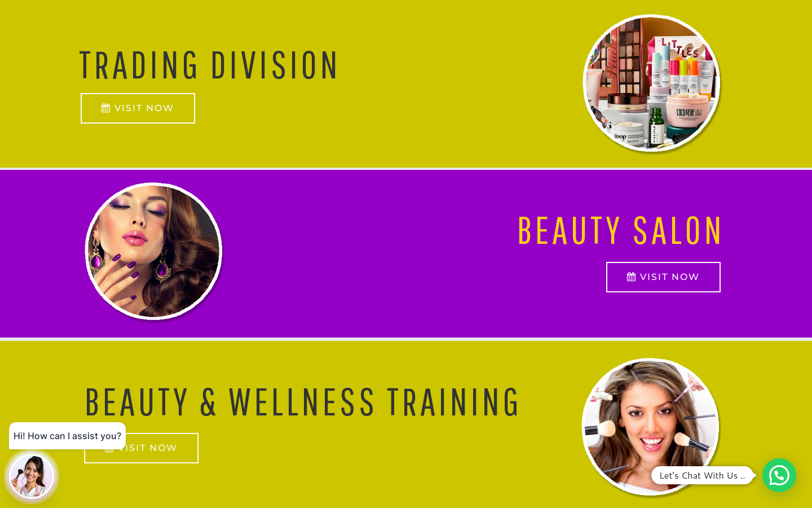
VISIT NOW (663, 277)
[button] (779, 475)
